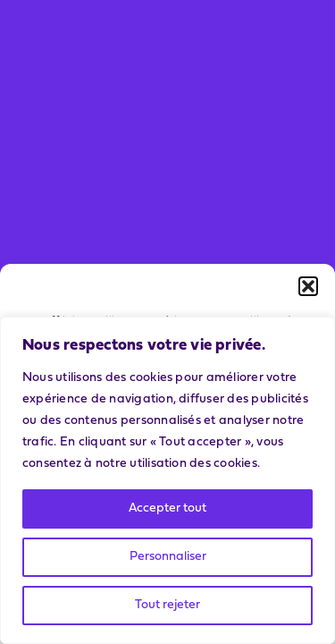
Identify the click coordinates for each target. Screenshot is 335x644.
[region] (167, 480)
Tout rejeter (167, 605)
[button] (308, 286)
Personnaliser (168, 557)
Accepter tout (167, 508)
